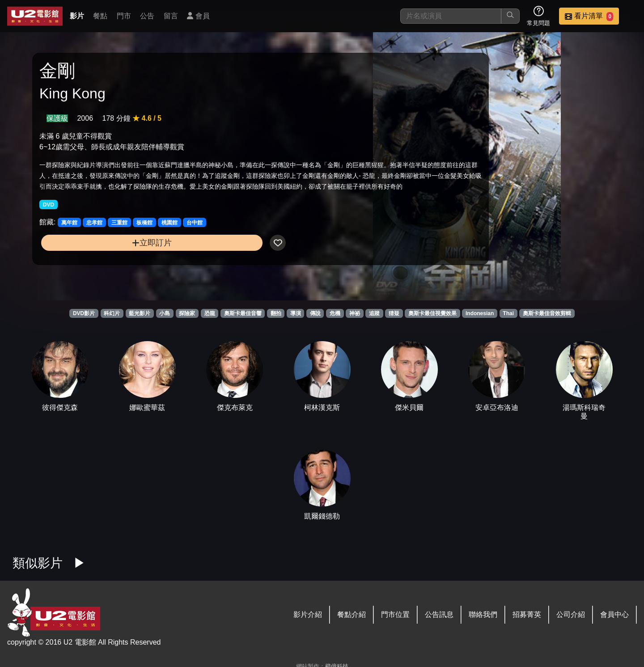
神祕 (355, 313)
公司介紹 (571, 614)
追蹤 (374, 313)
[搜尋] (451, 16)
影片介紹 (308, 614)
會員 (198, 16)
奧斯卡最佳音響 (243, 313)
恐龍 (210, 313)
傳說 (315, 313)
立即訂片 (110, 272)
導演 (296, 313)
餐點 (100, 16)
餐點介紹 (352, 614)
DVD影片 (84, 313)
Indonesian (480, 313)
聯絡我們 (483, 614)
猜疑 (394, 313)
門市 (124, 16)
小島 (165, 313)
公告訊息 (439, 614)
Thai (508, 313)
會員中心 (614, 614)
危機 (335, 313)
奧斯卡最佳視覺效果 (432, 313)
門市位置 (395, 614)
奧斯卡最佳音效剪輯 (547, 313)
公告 (147, 16)
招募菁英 (527, 614)
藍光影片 (140, 313)
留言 (171, 16)
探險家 (187, 313)
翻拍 (276, 313)
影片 (77, 16)
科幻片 (112, 313)
